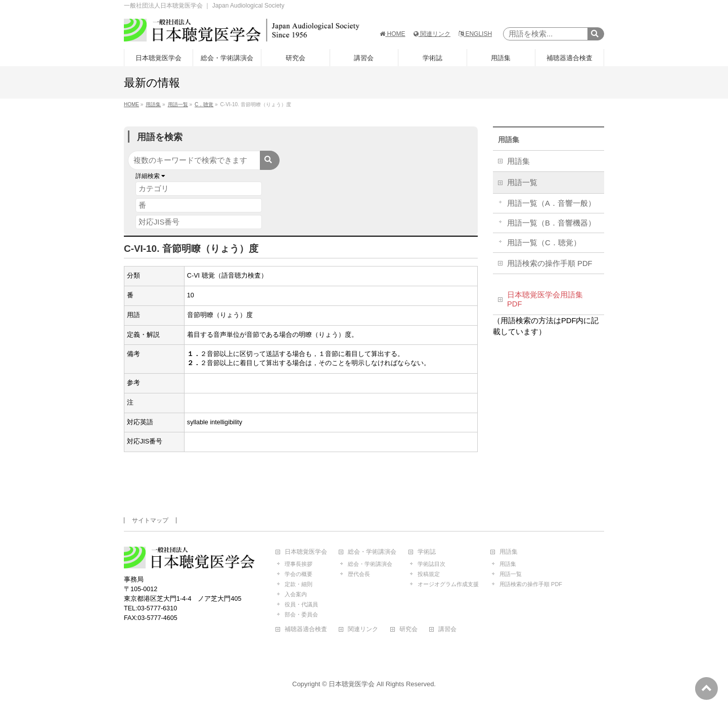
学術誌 (427, 552)
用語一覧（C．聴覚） (544, 243)
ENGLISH (475, 34)
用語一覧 (522, 183)
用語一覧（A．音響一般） (551, 203)
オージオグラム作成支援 (448, 584)
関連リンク (432, 34)
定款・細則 (299, 584)
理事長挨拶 (299, 564)
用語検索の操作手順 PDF (550, 263)
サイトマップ (150, 520)
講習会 (447, 629)
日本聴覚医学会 (306, 552)
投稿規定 (429, 574)
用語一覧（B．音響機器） (551, 223)
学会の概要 (299, 574)
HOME (392, 34)
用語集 (509, 140)
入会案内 (296, 594)
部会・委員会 (301, 614)
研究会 (408, 629)
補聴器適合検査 (306, 629)
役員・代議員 (301, 604)
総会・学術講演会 (372, 552)
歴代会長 (359, 574)
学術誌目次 (431, 564)
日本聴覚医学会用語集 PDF (545, 299)
